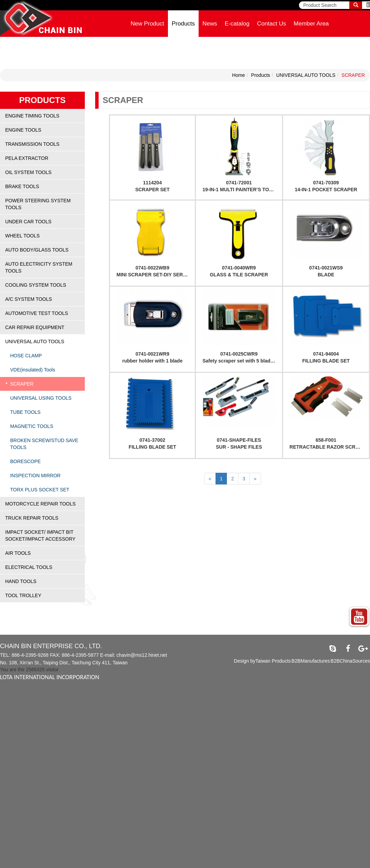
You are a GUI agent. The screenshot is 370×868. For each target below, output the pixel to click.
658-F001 (326, 440)
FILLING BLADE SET (326, 361)
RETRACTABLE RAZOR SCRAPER (329, 447)
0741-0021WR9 (152, 354)
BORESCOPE (25, 461)
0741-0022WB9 (152, 268)
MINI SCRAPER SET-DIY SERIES (154, 275)
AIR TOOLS (18, 553)
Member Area (311, 24)
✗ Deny (8, 713)
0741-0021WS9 (326, 268)
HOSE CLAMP (26, 356)
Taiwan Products (273, 661)
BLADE (326, 275)
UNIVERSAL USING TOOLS (41, 398)
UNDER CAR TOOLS (28, 222)
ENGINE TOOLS (23, 130)
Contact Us (271, 24)
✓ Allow (8, 706)
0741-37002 (153, 440)
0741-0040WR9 (239, 268)
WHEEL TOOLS (22, 236)
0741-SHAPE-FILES (239, 440)
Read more (14, 754)
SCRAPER (353, 75)
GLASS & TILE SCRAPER (239, 275)
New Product (147, 24)
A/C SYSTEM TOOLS (29, 299)
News (210, 24)
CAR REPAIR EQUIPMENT (35, 327)
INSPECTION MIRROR (35, 476)
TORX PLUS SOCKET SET (39, 490)
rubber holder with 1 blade (152, 361)
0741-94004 (326, 354)
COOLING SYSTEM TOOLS (36, 285)
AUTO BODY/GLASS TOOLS (37, 250)
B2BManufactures (311, 661)
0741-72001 (239, 183)
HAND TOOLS (21, 581)
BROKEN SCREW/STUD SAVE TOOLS (44, 444)
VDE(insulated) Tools (32, 370)
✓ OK (174, 865)
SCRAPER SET (152, 190)
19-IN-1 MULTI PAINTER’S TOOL (239, 190)
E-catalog (237, 24)
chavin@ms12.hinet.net (142, 655)
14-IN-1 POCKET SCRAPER (326, 190)
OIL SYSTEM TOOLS (28, 172)
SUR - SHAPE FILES (239, 447)
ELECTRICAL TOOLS (29, 567)
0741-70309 (326, 183)
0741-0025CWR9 (239, 354)
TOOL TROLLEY (23, 595)
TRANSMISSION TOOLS (32, 144)
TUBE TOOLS (25, 412)
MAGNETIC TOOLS (32, 426)
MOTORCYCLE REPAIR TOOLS (40, 504)
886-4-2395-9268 (30, 655)
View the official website (56, 754)
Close (6, 692)
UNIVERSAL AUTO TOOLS (306, 75)
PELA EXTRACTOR (27, 158)
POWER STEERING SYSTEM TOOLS (38, 204)
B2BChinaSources (350, 661)
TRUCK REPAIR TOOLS (32, 518)
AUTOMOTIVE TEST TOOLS (37, 313)
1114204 (153, 183)
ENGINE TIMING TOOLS (32, 116)
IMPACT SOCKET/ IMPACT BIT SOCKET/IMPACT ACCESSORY (40, 535)
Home (238, 75)
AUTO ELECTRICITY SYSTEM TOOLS (39, 267)
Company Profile (152, 50)
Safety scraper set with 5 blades (239, 361)
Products (183, 24)
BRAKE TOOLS (22, 186)
